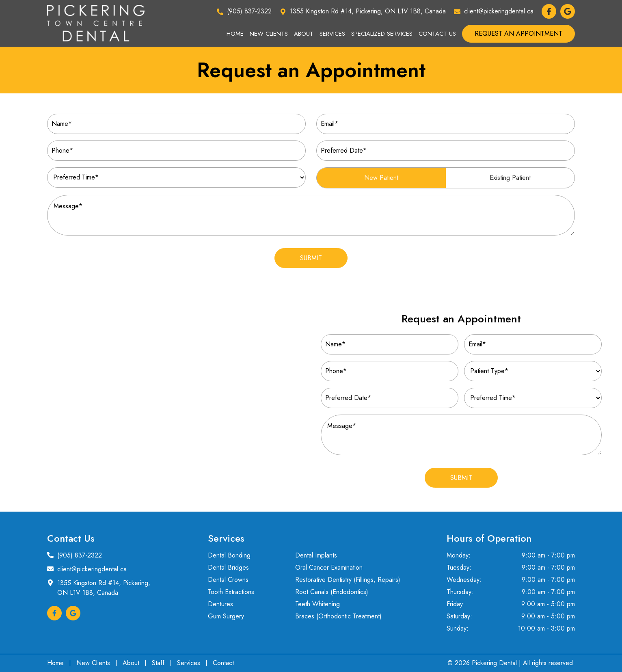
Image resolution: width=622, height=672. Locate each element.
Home (235, 34)
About (304, 34)
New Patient (381, 178)
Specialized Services (382, 34)
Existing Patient (510, 178)
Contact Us (437, 34)
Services (332, 34)
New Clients (269, 34)
